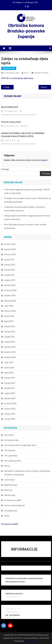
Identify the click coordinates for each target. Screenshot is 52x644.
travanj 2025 (10, 270)
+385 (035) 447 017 (13, 597)
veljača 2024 (10, 342)
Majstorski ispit (9, 68)
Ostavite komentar (41, 73)
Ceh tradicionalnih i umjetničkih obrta (20, 445)
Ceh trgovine (10, 450)
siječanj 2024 (10, 347)
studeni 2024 (10, 296)
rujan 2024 (9, 306)
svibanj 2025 (10, 265)
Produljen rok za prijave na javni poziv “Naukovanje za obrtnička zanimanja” (27, 200)
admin (27, 73)
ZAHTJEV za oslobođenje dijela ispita (17, 78)
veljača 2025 (10, 280)
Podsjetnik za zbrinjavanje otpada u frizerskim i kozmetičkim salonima (25, 209)
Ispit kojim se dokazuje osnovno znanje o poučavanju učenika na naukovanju (27, 473)
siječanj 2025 (10, 285)
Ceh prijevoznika (11, 440)
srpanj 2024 (9, 316)
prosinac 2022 (10, 404)
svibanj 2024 (10, 326)
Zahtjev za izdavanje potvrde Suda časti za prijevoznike (9, 87)
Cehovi (7, 466)
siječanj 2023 (10, 398)
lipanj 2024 (9, 321)
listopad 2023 (10, 357)
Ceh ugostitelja (11, 456)
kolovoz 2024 (10, 311)
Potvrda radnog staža (46, 87)
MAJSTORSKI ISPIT (10, 107)
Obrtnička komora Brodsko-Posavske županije (19, 115)
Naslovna (8, 490)
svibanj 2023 (10, 378)
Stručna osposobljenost (14, 505)
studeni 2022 (10, 409)
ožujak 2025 (9, 275)
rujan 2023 (9, 362)
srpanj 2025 (9, 260)
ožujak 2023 (9, 388)
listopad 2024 (10, 301)
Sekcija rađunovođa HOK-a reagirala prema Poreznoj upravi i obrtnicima (27, 218)
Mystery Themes (31, 641)
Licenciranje (9, 480)
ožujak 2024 (9, 337)
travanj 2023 (10, 383)
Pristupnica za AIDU (13, 500)
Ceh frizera (9, 435)
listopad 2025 (10, 249)
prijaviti (44, 160)
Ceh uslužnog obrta (13, 461)
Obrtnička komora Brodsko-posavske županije (26, 31)
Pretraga (5, 169)
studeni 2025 (10, 244)
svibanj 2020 (10, 414)
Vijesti (7, 516)
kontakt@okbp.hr (12, 612)
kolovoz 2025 (10, 254)
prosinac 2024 (10, 290)
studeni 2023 (10, 352)
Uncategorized (11, 511)
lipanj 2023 (9, 373)
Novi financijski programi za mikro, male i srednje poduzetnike (25, 226)
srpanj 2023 (9, 368)
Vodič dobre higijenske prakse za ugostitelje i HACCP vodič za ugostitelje (27, 191)
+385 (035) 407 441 (13, 609)
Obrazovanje (10, 495)
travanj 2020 (10, 419)
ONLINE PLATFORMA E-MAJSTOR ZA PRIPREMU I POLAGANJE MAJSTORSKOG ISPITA (23, 135)
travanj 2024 (10, 332)
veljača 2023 (10, 393)
